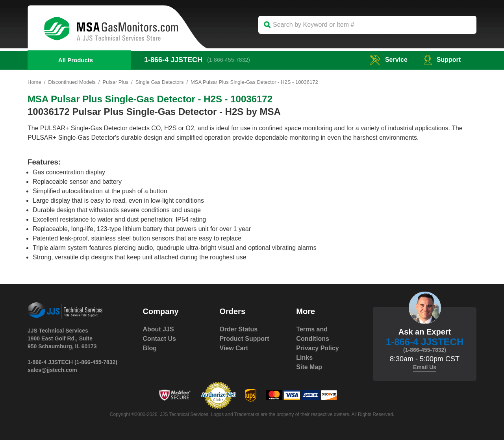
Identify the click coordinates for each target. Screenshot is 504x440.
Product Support (244, 339)
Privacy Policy (318, 348)
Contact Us (159, 339)
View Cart (234, 348)
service (389, 60)
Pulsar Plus (116, 82)
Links (304, 358)
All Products (76, 60)
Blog (150, 348)
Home (34, 82)
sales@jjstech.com (52, 370)
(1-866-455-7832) (229, 60)
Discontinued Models (72, 82)
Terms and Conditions (313, 334)
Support (442, 60)
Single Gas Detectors (160, 82)
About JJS (158, 329)
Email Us (425, 367)
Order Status (238, 329)
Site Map (309, 367)
